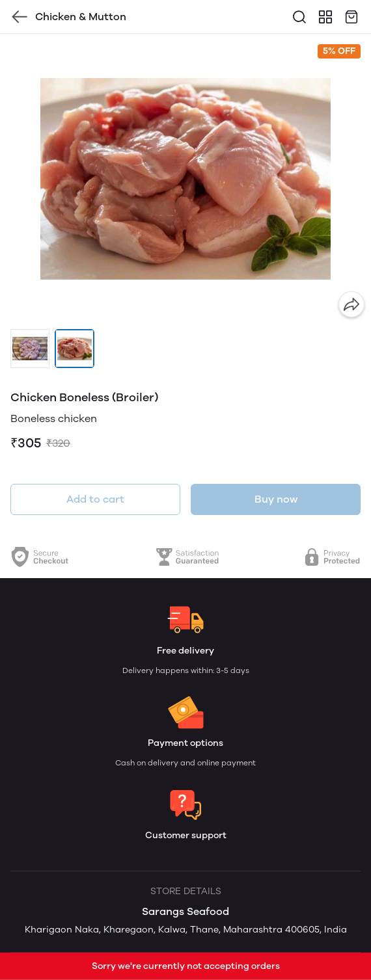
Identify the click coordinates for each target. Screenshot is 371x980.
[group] (185, 179)
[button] (30, 349)
